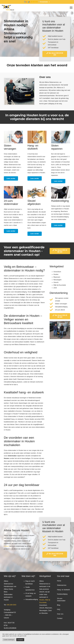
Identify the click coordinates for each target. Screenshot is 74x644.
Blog (59, 605)
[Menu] (71, 8)
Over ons (60, 614)
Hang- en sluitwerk (63, 590)
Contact (60, 618)
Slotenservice (62, 585)
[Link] (8, 8)
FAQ (59, 609)
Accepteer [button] (20, 640)
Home (59, 581)
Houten (42, 600)
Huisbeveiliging (62, 594)
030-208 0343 (11, 605)
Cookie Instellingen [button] (9, 640)
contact (6, 546)
